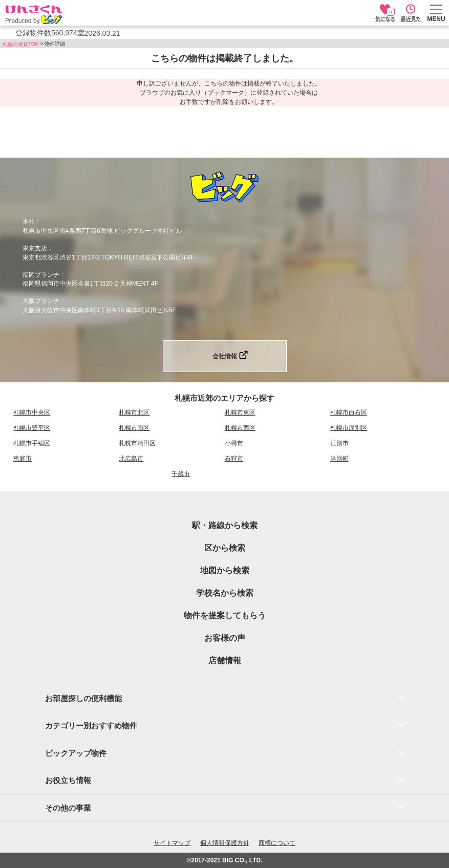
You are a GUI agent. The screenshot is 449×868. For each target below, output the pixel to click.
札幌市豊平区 (32, 428)
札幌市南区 (134, 428)
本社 (29, 222)
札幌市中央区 (32, 413)
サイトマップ (172, 843)
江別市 (339, 443)
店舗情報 (225, 660)
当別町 (339, 459)
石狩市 (234, 459)
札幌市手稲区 (32, 443)
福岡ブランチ (41, 274)
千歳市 (181, 474)
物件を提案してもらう (225, 615)
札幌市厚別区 (349, 428)
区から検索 (225, 548)
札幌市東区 (240, 413)
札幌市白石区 (349, 413)
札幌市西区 (240, 428)
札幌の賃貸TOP (20, 44)
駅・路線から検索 (225, 525)
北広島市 (131, 459)
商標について (277, 843)
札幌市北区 (134, 413)
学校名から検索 (225, 593)
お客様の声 (225, 638)
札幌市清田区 (137, 443)
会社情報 (225, 356)
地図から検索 (225, 570)
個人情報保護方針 (225, 843)
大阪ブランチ (41, 301)
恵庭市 (23, 459)
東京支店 (35, 248)
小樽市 (234, 443)
